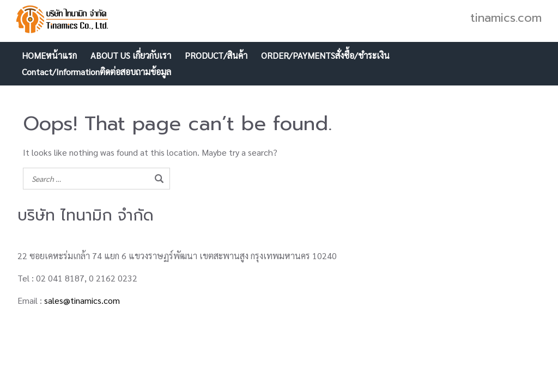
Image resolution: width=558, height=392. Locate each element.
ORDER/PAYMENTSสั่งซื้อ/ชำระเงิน (325, 55)
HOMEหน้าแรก (49, 55)
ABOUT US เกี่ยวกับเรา (131, 55)
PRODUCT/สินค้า (216, 55)
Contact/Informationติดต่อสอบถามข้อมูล (96, 72)
